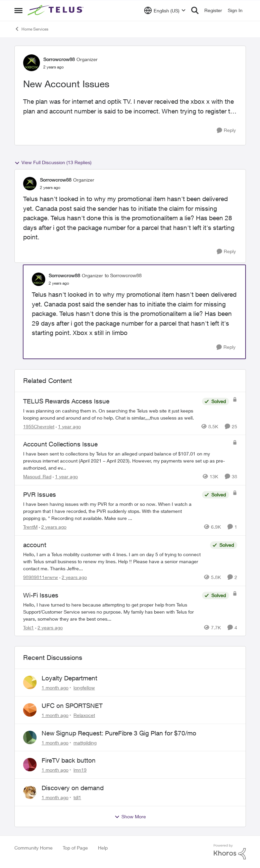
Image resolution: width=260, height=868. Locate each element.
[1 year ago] (68, 426)
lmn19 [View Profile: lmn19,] (80, 770)
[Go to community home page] (56, 10)
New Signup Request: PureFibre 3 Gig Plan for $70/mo (119, 733)
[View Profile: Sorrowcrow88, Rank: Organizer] (32, 63)
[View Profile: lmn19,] (30, 765)
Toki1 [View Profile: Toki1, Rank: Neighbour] (29, 627)
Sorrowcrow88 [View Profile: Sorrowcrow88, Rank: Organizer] (59, 59)
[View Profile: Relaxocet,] (30, 710)
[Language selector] (165, 10)
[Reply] (226, 130)
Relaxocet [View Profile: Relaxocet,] (84, 715)
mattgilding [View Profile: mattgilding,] (85, 742)
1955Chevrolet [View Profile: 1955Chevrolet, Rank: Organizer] (39, 426)
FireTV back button (69, 760)
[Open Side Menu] (18, 10)
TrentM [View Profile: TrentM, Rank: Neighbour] (30, 527)
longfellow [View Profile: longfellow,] (84, 688)
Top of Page (75, 848)
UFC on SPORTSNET (72, 706)
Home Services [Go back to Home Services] (31, 29)
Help (103, 848)
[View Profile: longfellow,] (30, 682)
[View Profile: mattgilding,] (30, 737)
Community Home (34, 848)
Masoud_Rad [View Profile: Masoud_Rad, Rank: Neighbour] (37, 476)
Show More (130, 817)
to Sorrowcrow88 (123, 275)
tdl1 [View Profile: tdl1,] (77, 797)
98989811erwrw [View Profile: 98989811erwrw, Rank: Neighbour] (41, 577)
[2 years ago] (53, 527)
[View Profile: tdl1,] (30, 792)
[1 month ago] (55, 688)
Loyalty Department (69, 678)
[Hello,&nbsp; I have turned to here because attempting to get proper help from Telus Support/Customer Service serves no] (111, 611)
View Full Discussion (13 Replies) (53, 162)
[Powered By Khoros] (230, 852)
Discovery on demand (73, 788)
